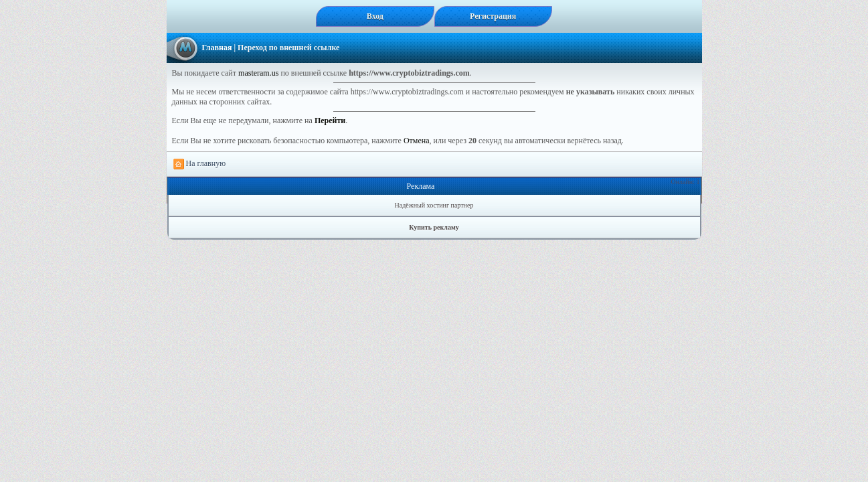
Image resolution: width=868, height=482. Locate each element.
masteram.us (258, 73)
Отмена (417, 141)
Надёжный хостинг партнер (434, 205)
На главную (200, 164)
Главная (217, 48)
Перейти (330, 120)
